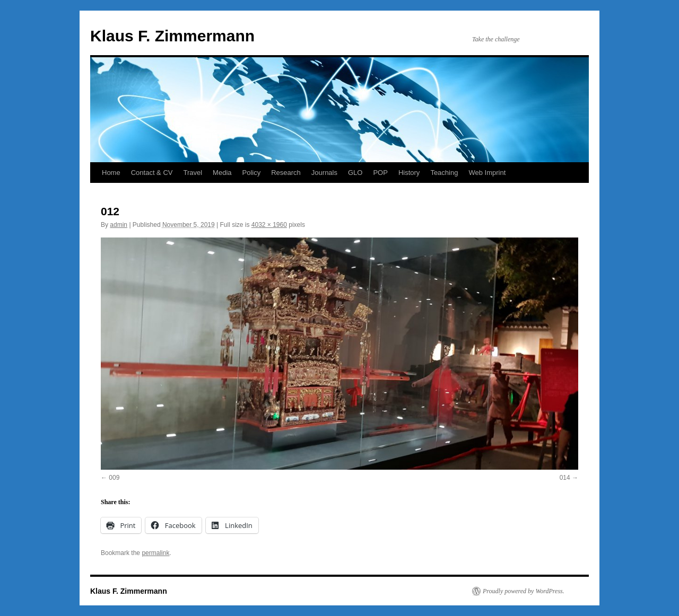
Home (111, 173)
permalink (155, 553)
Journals (324, 173)
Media (222, 173)
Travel (193, 173)
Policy (252, 173)
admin (119, 225)
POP (380, 173)
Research (286, 173)
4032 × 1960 (269, 225)
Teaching (444, 173)
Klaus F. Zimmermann (172, 36)
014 (565, 478)
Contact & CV (152, 173)
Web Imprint (487, 173)
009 (114, 478)
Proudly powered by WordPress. (524, 591)
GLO (355, 173)
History (409, 173)
